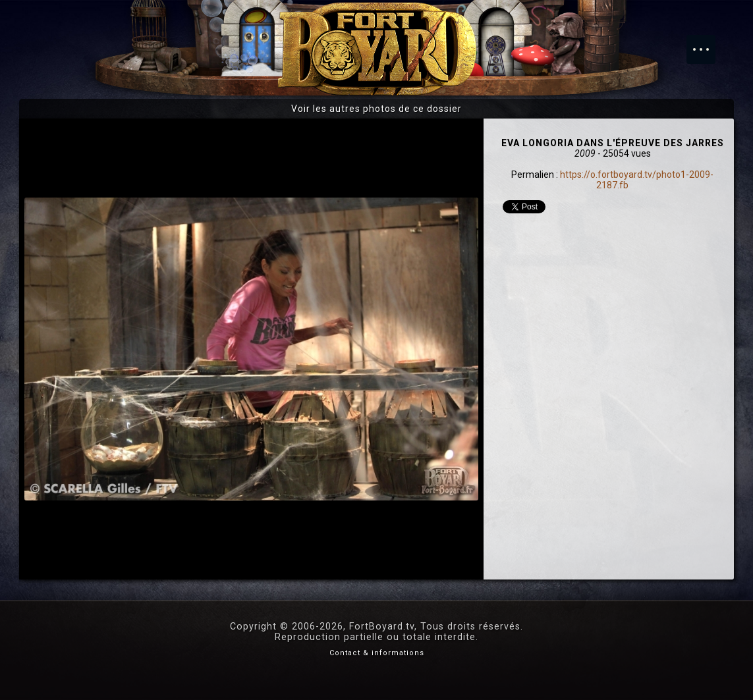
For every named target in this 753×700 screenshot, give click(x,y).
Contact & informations (377, 653)
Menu (708, 43)
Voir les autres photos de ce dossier (376, 109)
